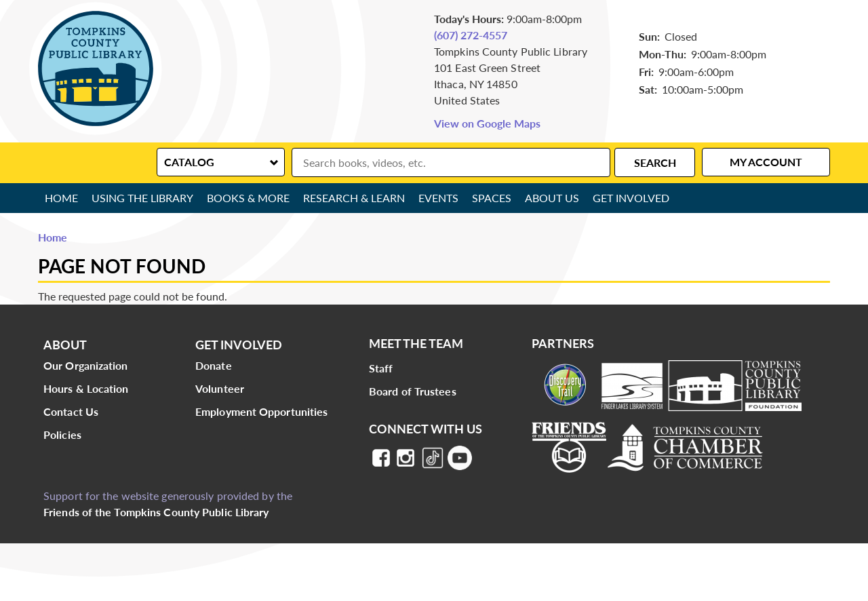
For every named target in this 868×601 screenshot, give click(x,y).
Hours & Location (86, 388)
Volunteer (220, 388)
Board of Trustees (413, 391)
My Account (766, 162)
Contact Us (71, 411)
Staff (381, 368)
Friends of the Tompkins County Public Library (156, 512)
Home (61, 198)
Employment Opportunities (261, 411)
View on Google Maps (487, 123)
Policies (62, 434)
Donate (214, 365)
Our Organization (86, 365)
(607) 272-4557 (471, 35)
